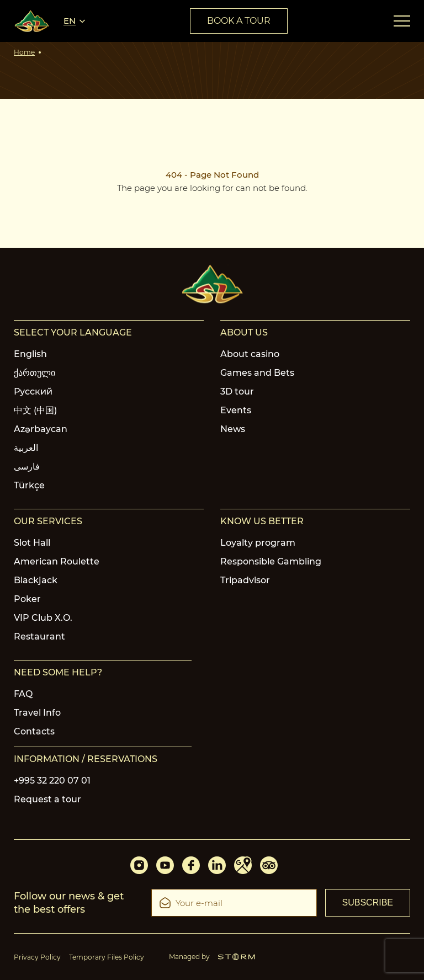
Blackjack (36, 580)
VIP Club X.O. (43, 618)
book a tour (239, 21)
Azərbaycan (41, 429)
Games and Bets (257, 373)
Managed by (212, 957)
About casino (250, 354)
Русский (33, 392)
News (233, 429)
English (30, 354)
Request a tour (47, 799)
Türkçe (29, 485)
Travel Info (37, 713)
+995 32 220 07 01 (52, 781)
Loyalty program (258, 543)
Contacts (34, 731)
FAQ (23, 694)
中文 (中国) (35, 410)
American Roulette (57, 561)
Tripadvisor (245, 580)
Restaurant (39, 637)
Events (236, 410)
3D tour (237, 392)
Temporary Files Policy (107, 957)
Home (24, 52)
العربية (26, 448)
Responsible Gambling (271, 561)
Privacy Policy (37, 957)
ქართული (35, 373)
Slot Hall (32, 543)
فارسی (27, 467)
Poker (27, 599)
